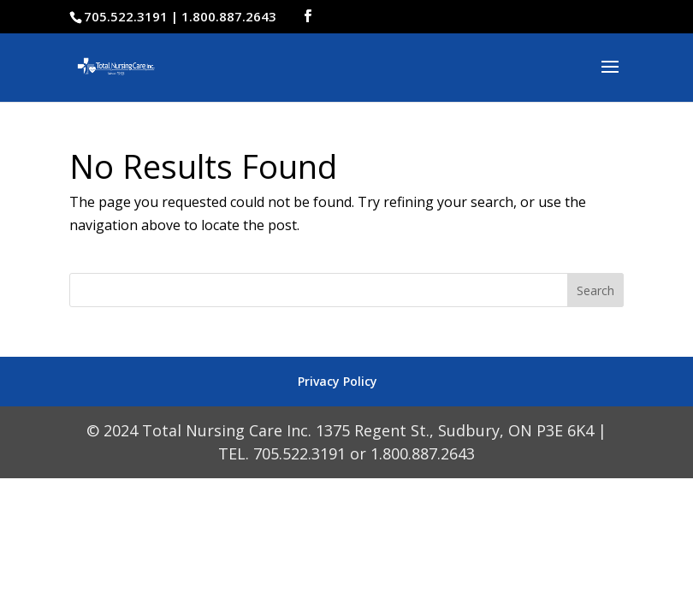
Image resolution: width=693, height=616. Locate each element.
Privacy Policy (338, 381)
